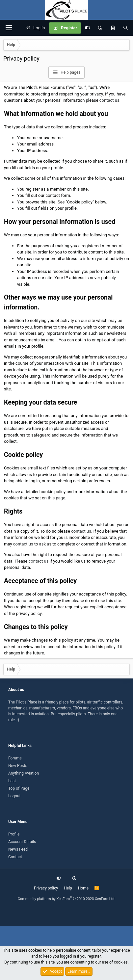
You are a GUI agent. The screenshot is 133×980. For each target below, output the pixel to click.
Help (68, 888)
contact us (109, 100)
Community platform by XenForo (67, 899)
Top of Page (19, 788)
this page (56, 498)
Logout (14, 796)
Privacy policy (46, 888)
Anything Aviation (24, 773)
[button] (9, 28)
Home (83, 888)
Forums (15, 758)
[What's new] (113, 28)
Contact (15, 857)
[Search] (126, 28)
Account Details (22, 842)
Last (12, 781)
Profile (14, 834)
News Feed (18, 849)
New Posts (18, 766)
